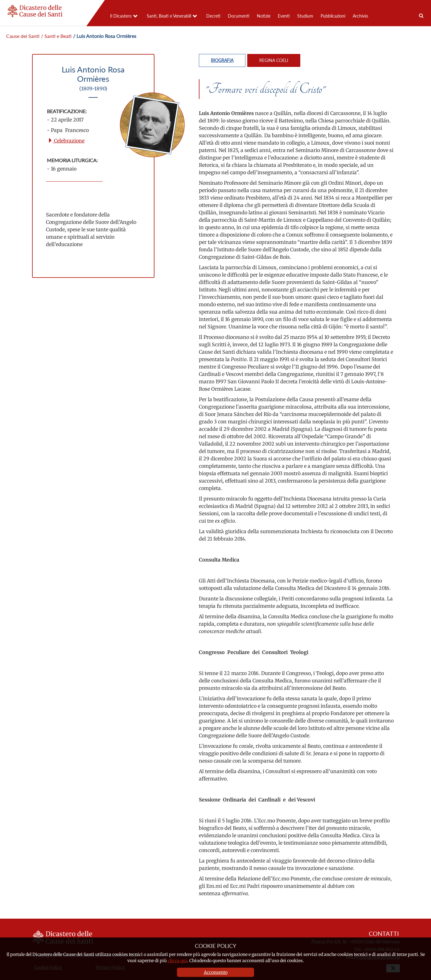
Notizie (264, 16)
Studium (305, 16)
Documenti (239, 16)
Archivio (360, 16)
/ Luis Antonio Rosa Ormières (105, 36)
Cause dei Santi (23, 36)
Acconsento (216, 972)
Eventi (284, 16)
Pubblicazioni (333, 16)
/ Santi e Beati (56, 36)
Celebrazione (66, 141)
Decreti (213, 16)
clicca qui (177, 961)
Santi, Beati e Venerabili (169, 16)
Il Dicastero (121, 16)
